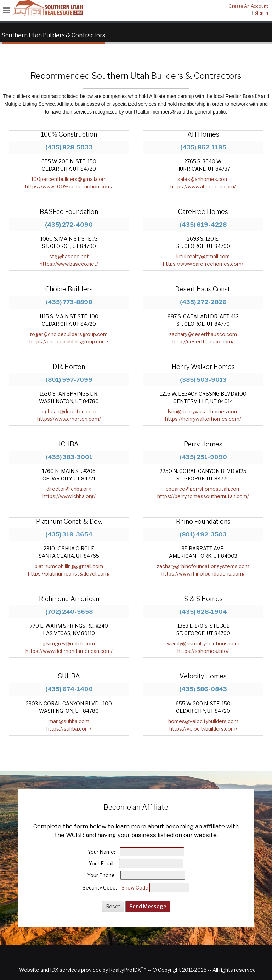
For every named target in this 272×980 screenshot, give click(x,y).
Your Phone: (102, 875)
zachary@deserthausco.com (203, 334)
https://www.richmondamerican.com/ (69, 651)
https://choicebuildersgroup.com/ (69, 342)
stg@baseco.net (69, 256)
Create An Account (248, 6)
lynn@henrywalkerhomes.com (203, 411)
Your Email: (102, 863)
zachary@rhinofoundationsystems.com (203, 566)
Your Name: (101, 852)
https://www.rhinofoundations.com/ (203, 574)
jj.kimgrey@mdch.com (69, 643)
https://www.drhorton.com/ (69, 419)
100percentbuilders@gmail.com (69, 179)
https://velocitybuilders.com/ (203, 729)
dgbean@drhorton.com (69, 411)
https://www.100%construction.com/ (69, 186)
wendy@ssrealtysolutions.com (203, 643)
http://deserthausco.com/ (203, 342)
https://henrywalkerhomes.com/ (203, 419)
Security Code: (100, 888)
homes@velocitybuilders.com (203, 721)
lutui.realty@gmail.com (203, 256)
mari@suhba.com (69, 721)
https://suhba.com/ (69, 729)
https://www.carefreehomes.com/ (203, 264)
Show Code (135, 888)
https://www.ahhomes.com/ (203, 186)
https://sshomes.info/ (203, 651)
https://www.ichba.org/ (69, 496)
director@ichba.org (69, 489)
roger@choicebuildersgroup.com (69, 334)
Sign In (261, 13)
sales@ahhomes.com (203, 179)
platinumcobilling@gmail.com (69, 566)
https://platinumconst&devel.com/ (69, 574)
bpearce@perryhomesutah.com (203, 489)
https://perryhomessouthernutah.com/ (203, 496)
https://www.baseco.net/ (69, 264)
